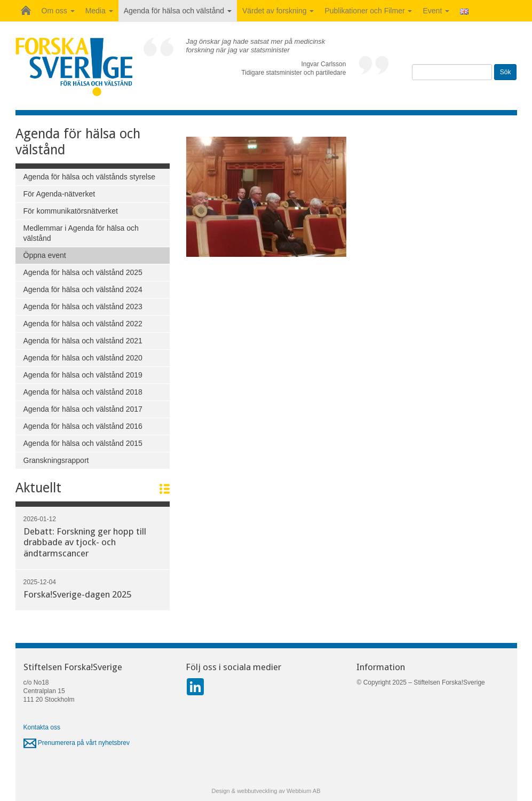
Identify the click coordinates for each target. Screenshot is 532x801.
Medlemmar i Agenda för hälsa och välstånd (81, 233)
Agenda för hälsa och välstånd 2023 (83, 307)
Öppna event (45, 255)
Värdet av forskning (278, 11)
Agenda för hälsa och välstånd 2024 (83, 289)
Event (436, 11)
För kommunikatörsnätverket (71, 211)
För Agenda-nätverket (59, 194)
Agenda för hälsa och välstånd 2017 (83, 409)
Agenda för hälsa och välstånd (178, 11)
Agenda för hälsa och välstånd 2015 (83, 443)
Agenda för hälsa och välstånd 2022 (83, 324)
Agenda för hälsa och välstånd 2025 (83, 272)
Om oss (58, 11)
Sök (506, 72)
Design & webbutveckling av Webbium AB (266, 791)
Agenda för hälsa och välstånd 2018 (83, 392)
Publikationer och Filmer (368, 11)
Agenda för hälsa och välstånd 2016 (83, 426)
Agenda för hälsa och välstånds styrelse (89, 177)
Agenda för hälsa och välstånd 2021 (83, 341)
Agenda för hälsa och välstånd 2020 (83, 358)
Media (99, 11)
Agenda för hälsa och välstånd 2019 (83, 375)
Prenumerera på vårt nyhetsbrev (77, 743)
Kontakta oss (42, 727)
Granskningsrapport (56, 460)
